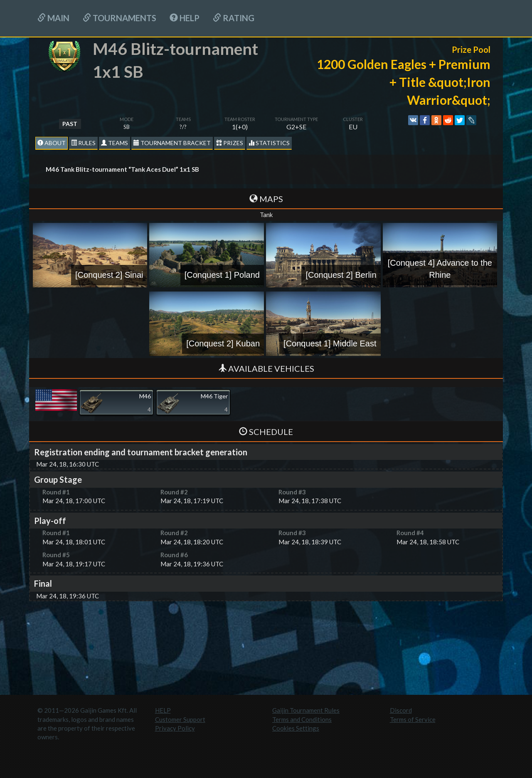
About (52, 143)
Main (53, 18)
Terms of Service (413, 719)
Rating (234, 18)
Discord (401, 710)
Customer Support (180, 719)
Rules (83, 143)
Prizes (230, 143)
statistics (269, 143)
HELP (185, 18)
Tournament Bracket (172, 143)
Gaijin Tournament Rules (306, 710)
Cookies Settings (296, 728)
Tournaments (119, 18)
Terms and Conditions (302, 719)
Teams (115, 143)
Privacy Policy (175, 728)
